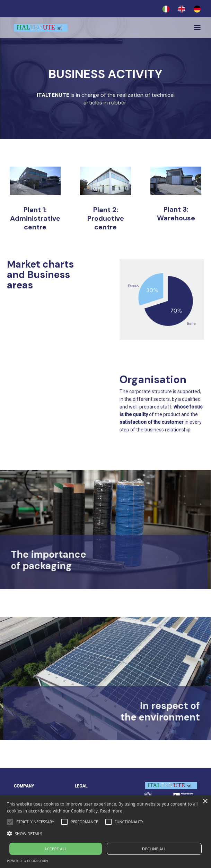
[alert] (105, 832)
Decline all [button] (154, 849)
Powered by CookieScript (28, 861)
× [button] (205, 802)
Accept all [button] (56, 849)
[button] (196, 28)
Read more (111, 811)
